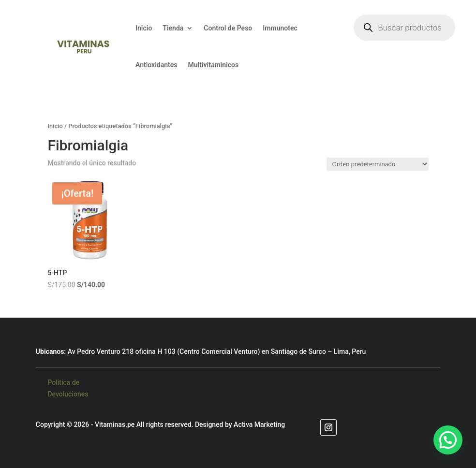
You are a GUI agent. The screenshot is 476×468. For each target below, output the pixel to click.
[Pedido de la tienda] (378, 164)
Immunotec (280, 28)
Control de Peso (228, 28)
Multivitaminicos (214, 65)
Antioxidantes (156, 65)
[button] (448, 440)
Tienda (173, 28)
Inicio (144, 28)
